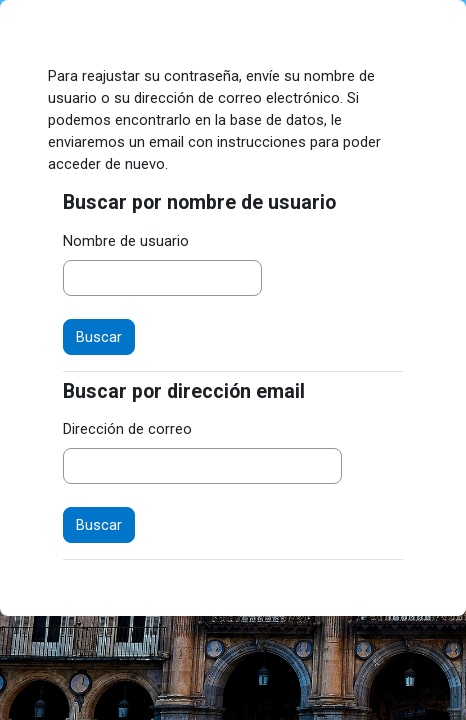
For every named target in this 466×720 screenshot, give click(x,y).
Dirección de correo (127, 429)
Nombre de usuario (126, 241)
